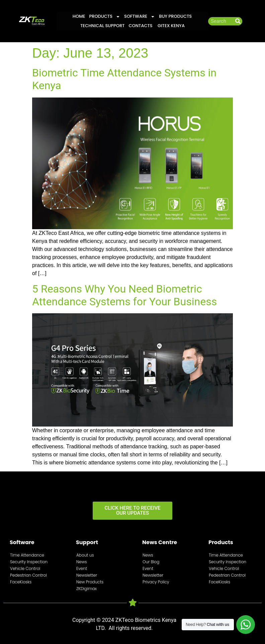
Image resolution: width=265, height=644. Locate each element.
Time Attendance (27, 555)
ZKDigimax (86, 589)
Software (140, 16)
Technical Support (102, 26)
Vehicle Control (25, 568)
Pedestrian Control (28, 575)
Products (105, 16)
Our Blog (151, 562)
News (82, 562)
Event (82, 568)
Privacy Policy (156, 582)
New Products (90, 582)
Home (79, 16)
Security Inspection (29, 562)
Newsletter (87, 575)
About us (85, 555)
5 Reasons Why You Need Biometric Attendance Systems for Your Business (124, 295)
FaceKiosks (21, 582)
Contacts (140, 26)
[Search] (238, 21)
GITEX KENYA (171, 26)
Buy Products (175, 16)
